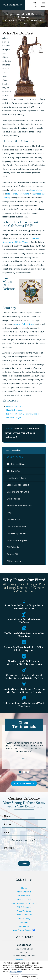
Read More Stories (24, 785)
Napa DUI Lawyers (15, 410)
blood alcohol (36, 190)
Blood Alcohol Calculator (19, 507)
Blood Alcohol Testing (18, 486)
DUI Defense (24, 897)
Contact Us (24, 928)
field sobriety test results (18, 194)
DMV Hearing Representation (24, 905)
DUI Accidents (14, 562)
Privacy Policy (24, 920)
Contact (9, 428)
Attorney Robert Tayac (24, 324)
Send (24, 865)
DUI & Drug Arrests (16, 535)
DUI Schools (13, 549)
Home (24, 889)
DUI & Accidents (24, 908)
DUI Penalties (14, 500)
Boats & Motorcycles (17, 542)
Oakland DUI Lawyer (15, 406)
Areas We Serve (24, 912)
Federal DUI (13, 556)
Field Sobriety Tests (17, 479)
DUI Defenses (14, 521)
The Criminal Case (16, 465)
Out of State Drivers (17, 528)
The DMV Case (14, 472)
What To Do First (15, 459)
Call (35, 5)
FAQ (9, 514)
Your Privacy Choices (24, 931)
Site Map (24, 924)
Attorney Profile (24, 893)
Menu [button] (44, 5)
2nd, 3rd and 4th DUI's (18, 493)
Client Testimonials (24, 916)
